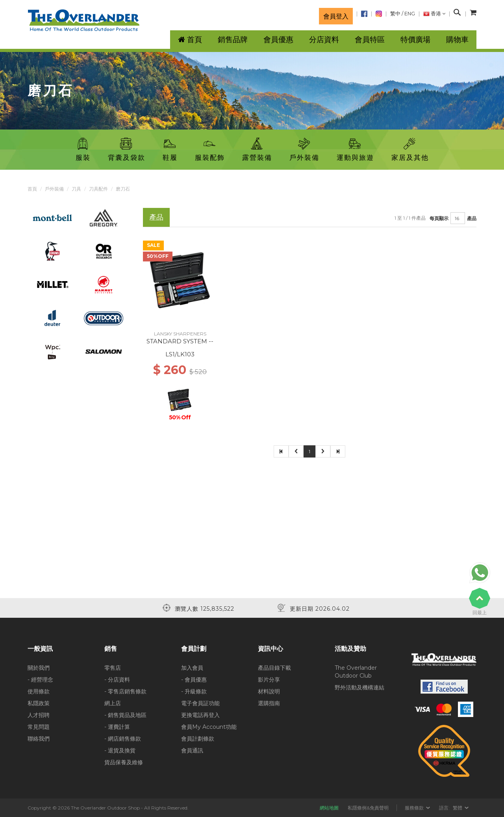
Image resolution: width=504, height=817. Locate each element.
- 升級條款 (194, 691)
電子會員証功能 (200, 703)
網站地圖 (329, 808)
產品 (472, 218)
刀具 (76, 189)
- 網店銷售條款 (123, 739)
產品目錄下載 (274, 668)
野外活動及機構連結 (359, 687)
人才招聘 (39, 715)
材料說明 (269, 691)
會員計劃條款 (198, 739)
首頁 (32, 189)
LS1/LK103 (180, 354)
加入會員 (192, 668)
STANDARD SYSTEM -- (180, 341)
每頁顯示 (439, 218)
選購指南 (269, 703)
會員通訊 (192, 750)
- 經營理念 (40, 680)
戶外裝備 (54, 189)
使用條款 (39, 691)
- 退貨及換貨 (120, 750)
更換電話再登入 (200, 715)
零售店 (113, 668)
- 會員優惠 (194, 680)
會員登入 (336, 16)
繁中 (395, 14)
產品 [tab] (156, 217)
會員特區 (370, 40)
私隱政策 (39, 703)
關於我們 (39, 668)
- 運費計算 (117, 727)
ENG (410, 14)
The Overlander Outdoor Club (356, 672)
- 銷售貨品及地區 (125, 715)
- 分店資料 (117, 680)
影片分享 (269, 680)
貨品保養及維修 (124, 762)
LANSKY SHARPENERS (180, 334)
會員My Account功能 (209, 727)
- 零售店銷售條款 (125, 691)
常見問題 (39, 727)
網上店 (113, 703)
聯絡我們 (39, 739)
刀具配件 (98, 189)
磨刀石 (123, 189)
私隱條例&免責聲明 (368, 808)
